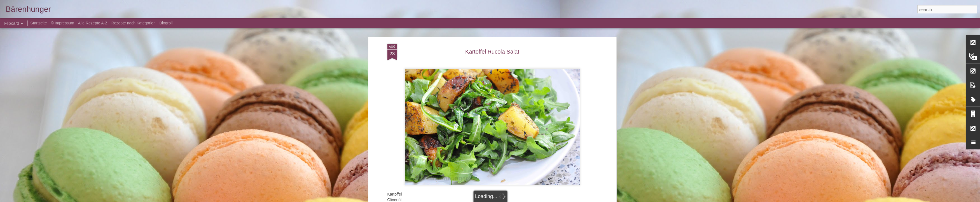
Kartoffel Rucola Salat (492, 52)
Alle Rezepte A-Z (93, 23)
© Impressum (62, 23)
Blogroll (166, 23)
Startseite (39, 23)
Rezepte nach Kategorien (134, 23)
